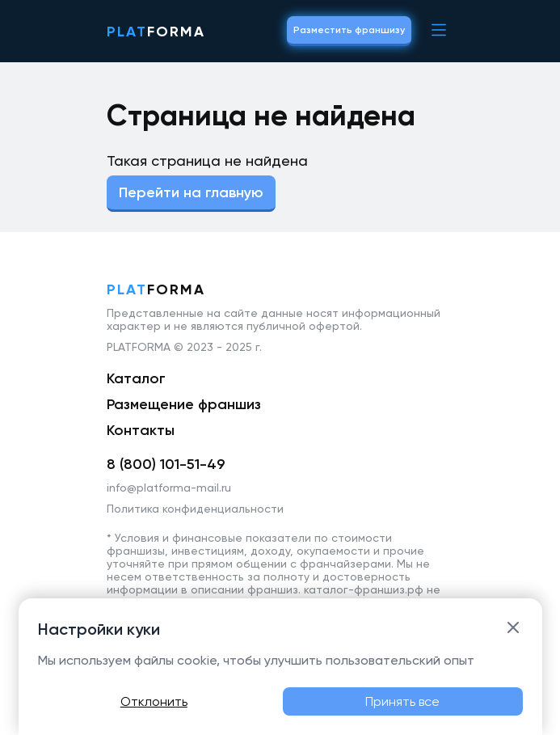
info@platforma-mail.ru (169, 488)
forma (156, 32)
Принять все (402, 701)
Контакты (141, 430)
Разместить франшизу (349, 30)
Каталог (136, 378)
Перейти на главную (191, 192)
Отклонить (154, 701)
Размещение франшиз (184, 404)
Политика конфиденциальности (195, 509)
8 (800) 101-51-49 (166, 464)
